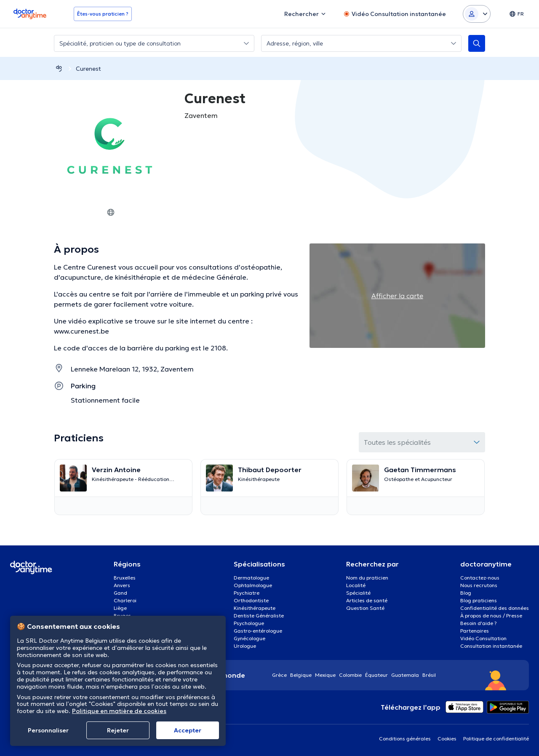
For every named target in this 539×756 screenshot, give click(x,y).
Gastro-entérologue (258, 631)
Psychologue (249, 623)
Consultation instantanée (491, 646)
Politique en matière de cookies (119, 711)
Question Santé (365, 608)
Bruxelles (125, 578)
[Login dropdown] (477, 14)
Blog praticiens (479, 600)
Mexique (325, 675)
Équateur (376, 675)
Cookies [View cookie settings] (447, 739)
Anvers (122, 585)
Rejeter (118, 730)
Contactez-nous (480, 578)
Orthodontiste (251, 600)
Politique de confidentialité (496, 739)
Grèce (279, 675)
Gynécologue (249, 638)
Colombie (350, 675)
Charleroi (125, 600)
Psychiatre (247, 593)
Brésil (429, 675)
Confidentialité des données (495, 608)
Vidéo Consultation (483, 638)
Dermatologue (251, 578)
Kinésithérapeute (255, 608)
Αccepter (188, 730)
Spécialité (358, 593)
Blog (466, 593)
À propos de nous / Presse (491, 616)
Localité (356, 585)
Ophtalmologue (253, 585)
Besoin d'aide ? (479, 623)
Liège (120, 608)
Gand (120, 593)
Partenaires (475, 631)
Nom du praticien (367, 578)
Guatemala (405, 675)
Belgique (301, 675)
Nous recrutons (479, 585)
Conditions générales (405, 739)
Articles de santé (367, 600)
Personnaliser (48, 730)
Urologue (245, 646)
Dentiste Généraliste (259, 616)
